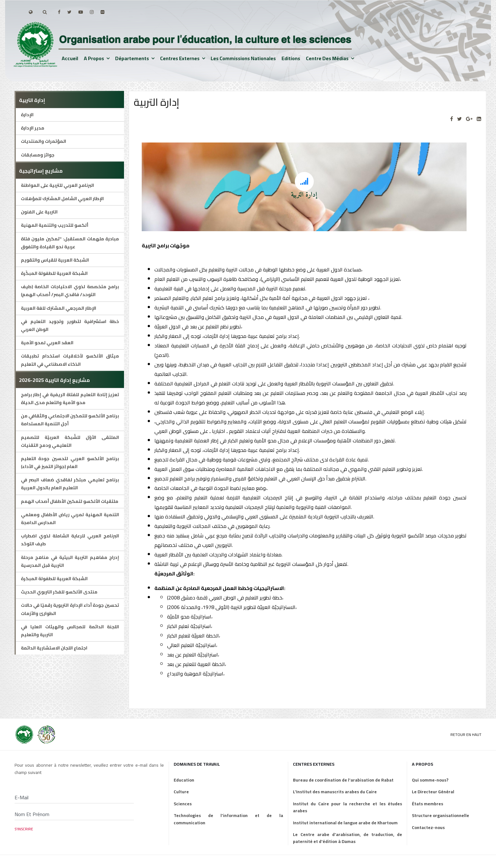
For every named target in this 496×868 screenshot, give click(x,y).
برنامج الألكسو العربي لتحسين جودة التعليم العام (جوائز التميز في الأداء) (70, 463)
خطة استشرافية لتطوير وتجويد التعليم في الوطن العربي (70, 325)
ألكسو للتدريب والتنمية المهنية (55, 225)
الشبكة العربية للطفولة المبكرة (54, 579)
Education (184, 780)
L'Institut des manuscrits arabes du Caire (335, 792)
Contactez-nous (428, 827)
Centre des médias (327, 58)
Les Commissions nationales (243, 58)
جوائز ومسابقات (38, 155)
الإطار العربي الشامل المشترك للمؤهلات (62, 199)
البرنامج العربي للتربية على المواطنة (57, 185)
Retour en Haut (466, 735)
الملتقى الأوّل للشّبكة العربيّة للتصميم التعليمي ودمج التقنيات (70, 441)
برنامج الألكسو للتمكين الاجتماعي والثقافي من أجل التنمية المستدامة (70, 420)
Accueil (70, 58)
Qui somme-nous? (430, 780)
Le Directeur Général (433, 792)
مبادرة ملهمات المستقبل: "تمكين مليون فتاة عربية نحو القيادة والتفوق (70, 243)
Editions (291, 58)
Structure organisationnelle (440, 815)
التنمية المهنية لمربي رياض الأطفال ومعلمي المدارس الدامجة (70, 519)
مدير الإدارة (33, 128)
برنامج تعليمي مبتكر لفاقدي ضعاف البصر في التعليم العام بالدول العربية (70, 484)
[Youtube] (81, 12)
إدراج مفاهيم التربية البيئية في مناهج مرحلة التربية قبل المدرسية (70, 561)
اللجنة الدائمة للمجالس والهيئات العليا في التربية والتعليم (70, 631)
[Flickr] (102, 12)
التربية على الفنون (39, 212)
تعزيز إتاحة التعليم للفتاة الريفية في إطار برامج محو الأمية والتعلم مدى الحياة (70, 399)
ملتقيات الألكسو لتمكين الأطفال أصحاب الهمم (70, 501)
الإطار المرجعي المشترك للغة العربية (59, 308)
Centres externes (180, 58)
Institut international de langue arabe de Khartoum (345, 823)
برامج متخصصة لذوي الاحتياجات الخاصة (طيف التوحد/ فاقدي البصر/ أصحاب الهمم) (70, 291)
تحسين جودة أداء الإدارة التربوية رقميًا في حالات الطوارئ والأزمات (70, 609)
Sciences (183, 804)
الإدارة (27, 115)
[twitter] (69, 12)
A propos (94, 58)
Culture (181, 792)
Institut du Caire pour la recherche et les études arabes (348, 807)
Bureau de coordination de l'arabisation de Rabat (343, 780)
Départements (132, 58)
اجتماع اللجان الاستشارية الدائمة (54, 648)
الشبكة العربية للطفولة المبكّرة (54, 273)
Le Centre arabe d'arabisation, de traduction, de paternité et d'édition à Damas (348, 838)
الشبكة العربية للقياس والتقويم (55, 260)
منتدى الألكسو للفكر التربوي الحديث (59, 592)
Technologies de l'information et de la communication (228, 819)
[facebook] (59, 12)
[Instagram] (92, 12)
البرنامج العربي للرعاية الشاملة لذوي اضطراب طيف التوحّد (70, 540)
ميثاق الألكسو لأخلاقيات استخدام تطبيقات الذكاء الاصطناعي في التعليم (70, 360)
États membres (428, 804)
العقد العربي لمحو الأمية (47, 343)
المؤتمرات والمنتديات (43, 141)
